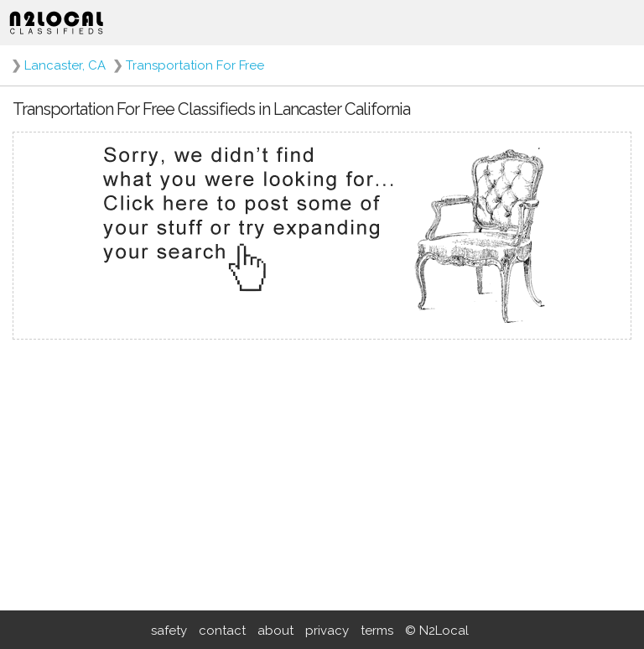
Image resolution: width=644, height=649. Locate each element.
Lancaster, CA (65, 65)
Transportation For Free (195, 65)
